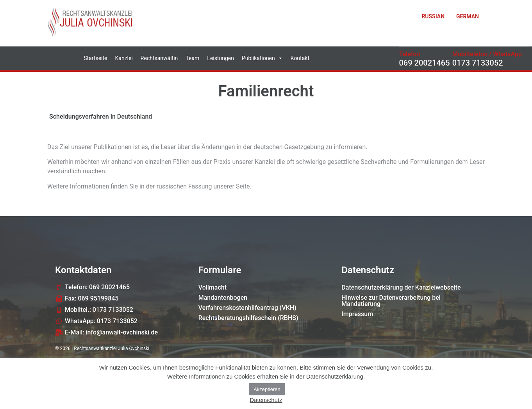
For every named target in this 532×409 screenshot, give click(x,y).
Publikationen (262, 58)
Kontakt (300, 58)
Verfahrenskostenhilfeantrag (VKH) (247, 308)
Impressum (357, 314)
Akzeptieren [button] (267, 389)
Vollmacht (212, 287)
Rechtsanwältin (159, 58)
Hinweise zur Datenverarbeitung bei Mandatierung (391, 301)
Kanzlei (124, 58)
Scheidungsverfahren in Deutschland (101, 116)
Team (192, 58)
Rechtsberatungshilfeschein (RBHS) (248, 318)
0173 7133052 (478, 63)
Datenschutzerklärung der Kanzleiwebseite (401, 287)
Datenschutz (266, 400)
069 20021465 (425, 63)
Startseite (95, 58)
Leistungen (220, 58)
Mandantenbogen (223, 298)
